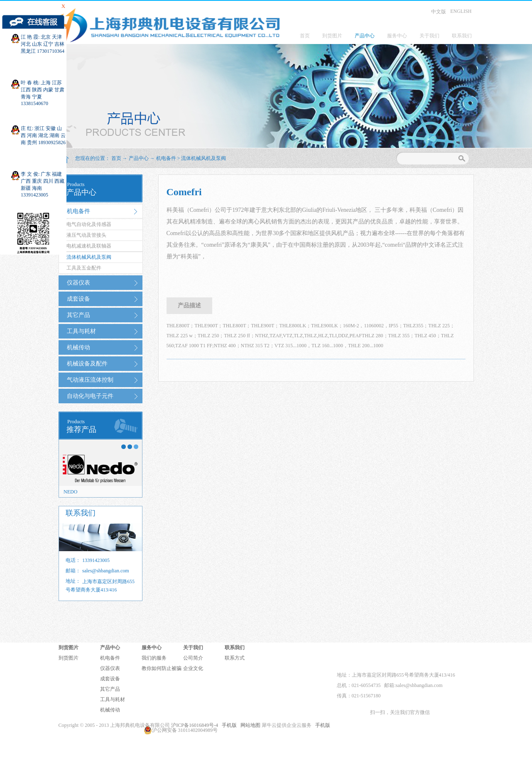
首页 (305, 36)
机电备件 (166, 158)
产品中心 (139, 158)
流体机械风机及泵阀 (203, 158)
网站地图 (249, 725)
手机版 (228, 725)
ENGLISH (461, 11)
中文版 (439, 12)
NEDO (70, 492)
